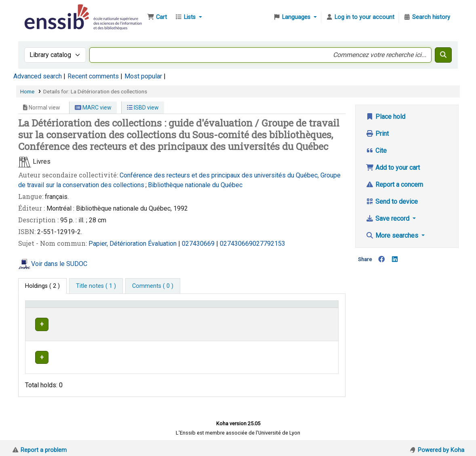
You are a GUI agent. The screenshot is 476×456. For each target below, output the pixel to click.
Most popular (143, 76)
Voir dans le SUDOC (59, 264)
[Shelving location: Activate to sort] (174, 308)
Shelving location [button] (166, 308)
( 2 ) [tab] (42, 286)
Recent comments (93, 76)
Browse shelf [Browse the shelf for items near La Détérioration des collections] (269, 323)
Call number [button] (228, 308)
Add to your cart (393, 168)
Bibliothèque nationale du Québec (195, 185)
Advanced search (38, 76)
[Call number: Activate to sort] (255, 308)
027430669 (198, 244)
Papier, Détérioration (118, 244)
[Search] (443, 55)
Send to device (392, 202)
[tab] (96, 286)
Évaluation (163, 244)
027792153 (269, 244)
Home (27, 91)
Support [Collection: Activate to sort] (113, 308)
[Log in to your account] (360, 17)
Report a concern (394, 185)
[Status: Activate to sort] (320, 308)
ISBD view (143, 108)
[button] (157, 17)
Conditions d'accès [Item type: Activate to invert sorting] (54, 308)
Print (377, 134)
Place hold (385, 117)
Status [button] (314, 308)
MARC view (93, 108)
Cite (376, 151)
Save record (388, 218)
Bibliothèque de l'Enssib (43, 11)
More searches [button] (393, 235)
